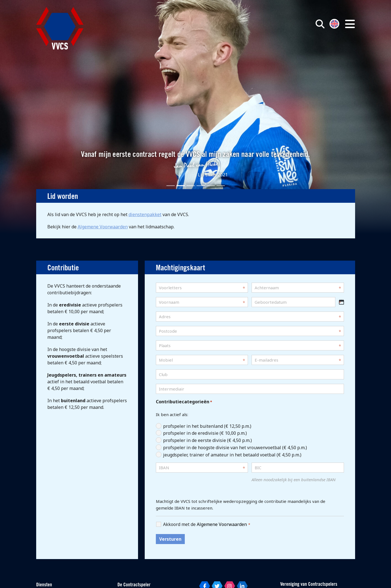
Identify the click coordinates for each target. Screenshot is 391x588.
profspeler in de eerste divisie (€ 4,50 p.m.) (207, 440)
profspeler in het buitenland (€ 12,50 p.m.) (207, 426)
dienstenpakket (145, 214)
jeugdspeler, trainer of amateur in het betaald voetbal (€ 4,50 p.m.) (232, 455)
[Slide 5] (211, 186)
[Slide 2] (181, 186)
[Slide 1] (171, 186)
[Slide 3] (191, 186)
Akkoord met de (207, 525)
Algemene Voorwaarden (103, 227)
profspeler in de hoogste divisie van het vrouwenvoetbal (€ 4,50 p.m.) (235, 448)
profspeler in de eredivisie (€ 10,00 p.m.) (205, 433)
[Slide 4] (201, 186)
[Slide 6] (221, 186)
